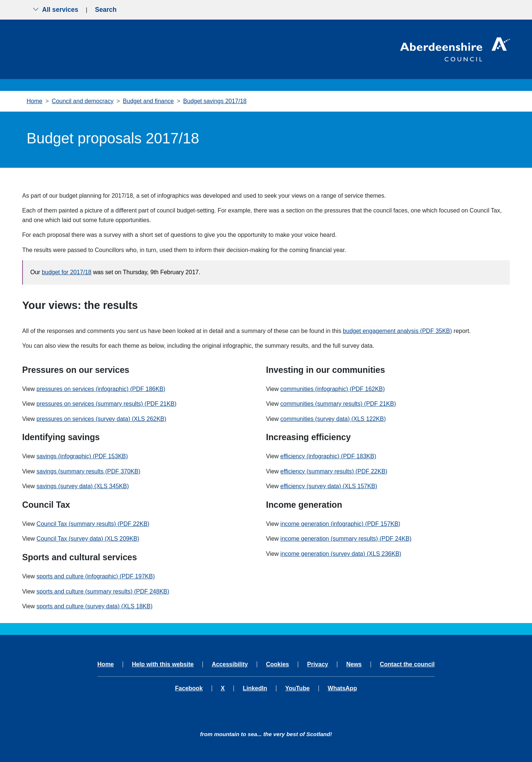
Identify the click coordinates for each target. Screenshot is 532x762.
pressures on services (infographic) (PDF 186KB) (101, 389)
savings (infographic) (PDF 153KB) (82, 456)
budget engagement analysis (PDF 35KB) (397, 331)
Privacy (318, 664)
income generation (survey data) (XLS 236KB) (341, 554)
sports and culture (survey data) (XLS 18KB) (95, 606)
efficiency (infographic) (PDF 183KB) (328, 456)
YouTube (297, 688)
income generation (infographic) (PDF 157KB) (340, 524)
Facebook (189, 688)
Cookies (277, 664)
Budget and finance (149, 101)
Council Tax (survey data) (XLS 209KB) (88, 539)
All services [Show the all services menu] (55, 10)
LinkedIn (255, 688)
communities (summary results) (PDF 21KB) (338, 404)
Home (35, 101)
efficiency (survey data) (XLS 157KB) (329, 486)
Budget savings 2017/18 (215, 101)
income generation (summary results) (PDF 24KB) (346, 539)
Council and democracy (83, 101)
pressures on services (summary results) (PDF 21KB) (107, 404)
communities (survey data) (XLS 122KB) (333, 419)
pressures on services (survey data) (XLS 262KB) (101, 419)
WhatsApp (342, 688)
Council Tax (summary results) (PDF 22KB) (93, 524)
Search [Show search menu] (106, 10)
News (354, 664)
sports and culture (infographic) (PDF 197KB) (96, 576)
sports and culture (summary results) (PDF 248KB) (103, 591)
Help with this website (163, 664)
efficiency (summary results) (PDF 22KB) (334, 471)
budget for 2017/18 (66, 272)
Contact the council (407, 664)
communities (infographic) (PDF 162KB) (333, 389)
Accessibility (230, 664)
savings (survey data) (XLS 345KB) (83, 486)
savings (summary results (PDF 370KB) (88, 471)
